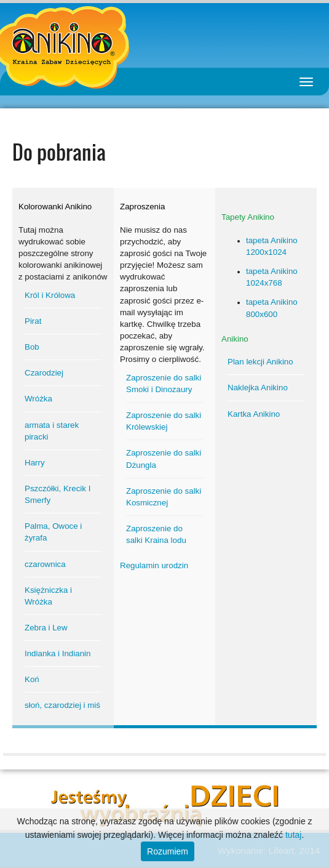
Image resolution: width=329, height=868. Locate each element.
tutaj (293, 835)
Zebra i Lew (46, 628)
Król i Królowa (50, 295)
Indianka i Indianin (57, 653)
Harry (35, 463)
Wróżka (38, 399)
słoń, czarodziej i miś (62, 705)
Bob (32, 347)
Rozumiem (168, 851)
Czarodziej (44, 373)
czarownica (45, 564)
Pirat (33, 321)
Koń (32, 679)
